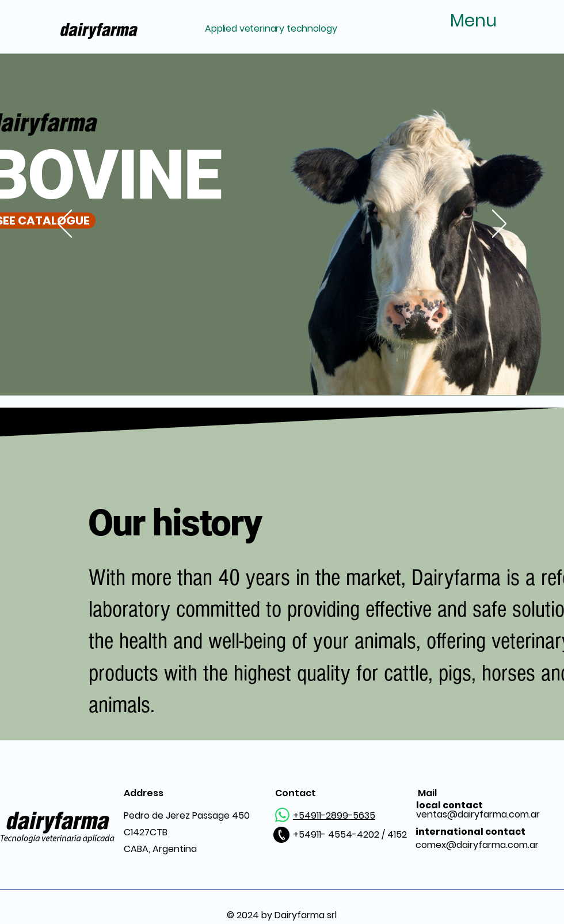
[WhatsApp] (282, 815)
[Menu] (457, 21)
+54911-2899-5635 (334, 815)
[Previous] (65, 225)
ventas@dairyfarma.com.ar (478, 810)
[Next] (499, 225)
